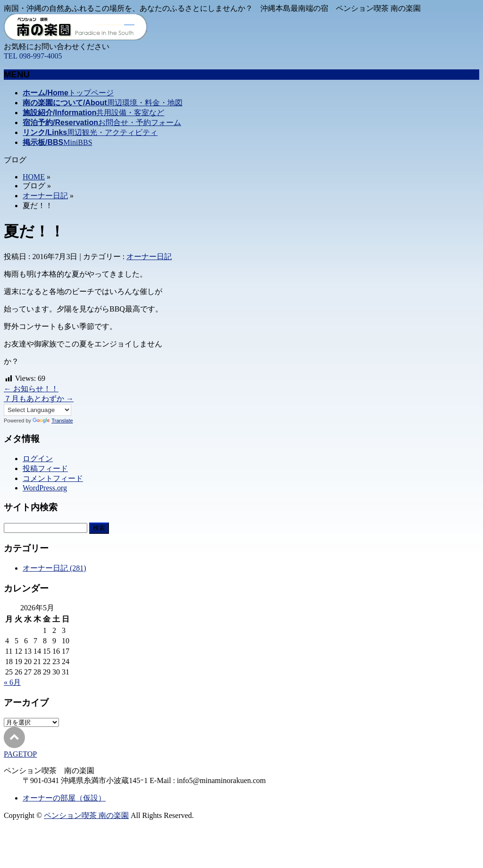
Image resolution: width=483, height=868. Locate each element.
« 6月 (12, 682)
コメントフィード (53, 478)
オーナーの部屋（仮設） (64, 798)
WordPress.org (45, 488)
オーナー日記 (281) (54, 568)
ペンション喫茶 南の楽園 (86, 815)
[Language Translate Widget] (37, 410)
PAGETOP (20, 754)
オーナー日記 (45, 196)
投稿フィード (45, 468)
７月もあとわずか (39, 399)
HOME (34, 177)
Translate (53, 421)
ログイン (38, 459)
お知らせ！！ (31, 389)
